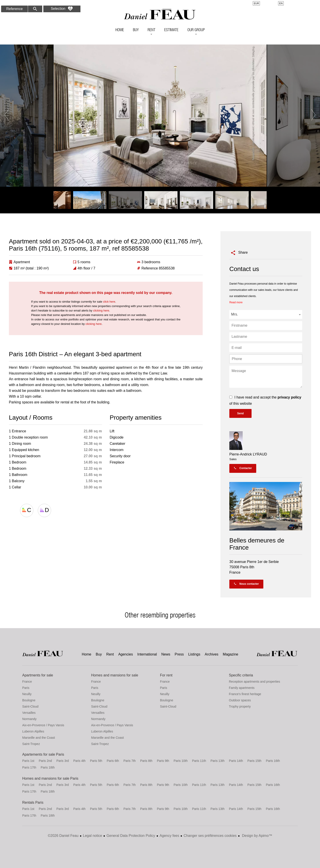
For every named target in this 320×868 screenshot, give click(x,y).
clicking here (101, 311)
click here (109, 302)
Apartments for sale (38, 675)
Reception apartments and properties (254, 682)
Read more (236, 302)
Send (240, 413)
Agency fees (169, 836)
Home (160, 14)
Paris (26, 688)
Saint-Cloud (30, 706)
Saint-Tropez (31, 744)
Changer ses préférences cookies (210, 836)
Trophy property (240, 706)
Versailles (29, 713)
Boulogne (29, 700)
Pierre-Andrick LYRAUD (248, 454)
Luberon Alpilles (33, 731)
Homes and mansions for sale (115, 675)
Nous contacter (246, 584)
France (27, 682)
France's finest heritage (245, 694)
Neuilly (27, 694)
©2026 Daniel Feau (63, 836)
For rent (166, 675)
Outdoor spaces (240, 700)
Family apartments (242, 688)
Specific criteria (241, 675)
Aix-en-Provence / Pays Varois (43, 725)
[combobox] (266, 314)
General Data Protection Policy (131, 836)
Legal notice (92, 836)
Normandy (29, 719)
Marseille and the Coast (39, 738)
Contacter (243, 468)
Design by (257, 836)
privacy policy (289, 397)
